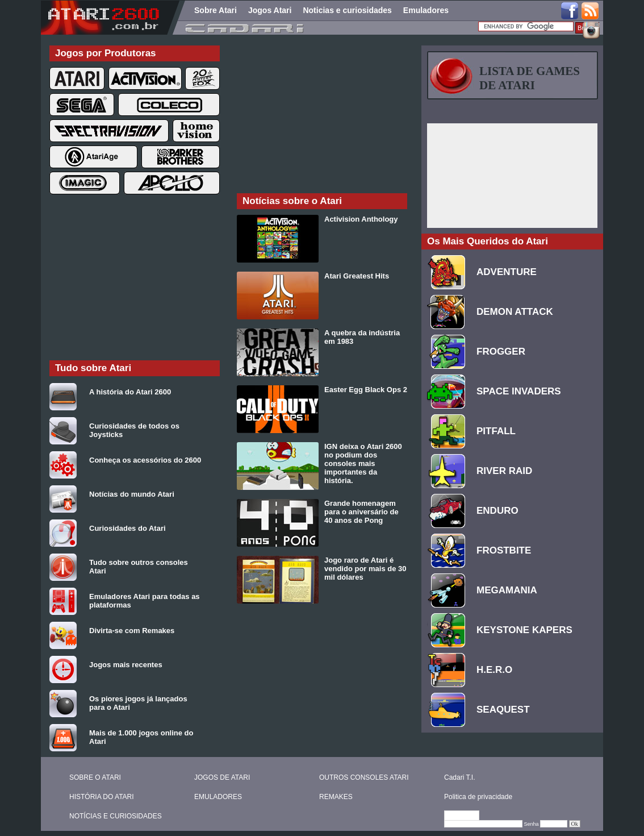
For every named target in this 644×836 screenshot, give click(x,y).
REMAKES (336, 797)
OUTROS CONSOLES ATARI (364, 777)
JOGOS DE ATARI (222, 777)
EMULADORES (218, 797)
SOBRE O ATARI (95, 777)
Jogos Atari (270, 10)
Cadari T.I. (459, 777)
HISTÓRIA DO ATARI (102, 797)
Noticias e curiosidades (347, 10)
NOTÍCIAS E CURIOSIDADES (116, 816)
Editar (467, 816)
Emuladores (426, 10)
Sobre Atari (216, 10)
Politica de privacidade (478, 797)
